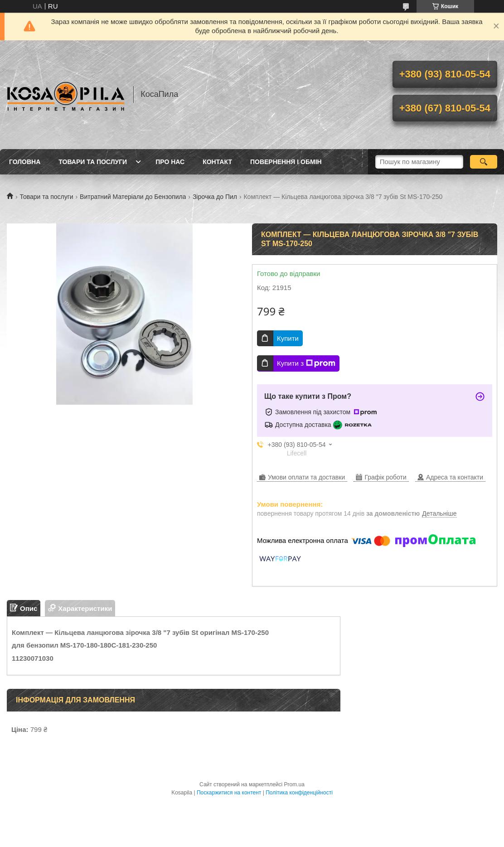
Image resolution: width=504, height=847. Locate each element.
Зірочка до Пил (215, 197)
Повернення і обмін (286, 162)
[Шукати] (484, 162)
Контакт (217, 162)
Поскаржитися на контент (229, 793)
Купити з (306, 363)
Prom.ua (294, 784)
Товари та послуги (93, 162)
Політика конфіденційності (299, 793)
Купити (288, 338)
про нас (170, 162)
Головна (25, 162)
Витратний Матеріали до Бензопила (133, 197)
